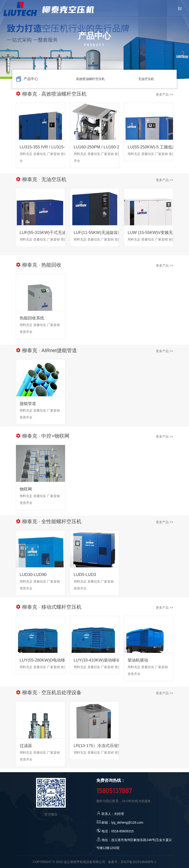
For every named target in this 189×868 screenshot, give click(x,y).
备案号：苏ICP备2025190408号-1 (132, 862)
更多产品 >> (165, 94)
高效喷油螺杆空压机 (90, 79)
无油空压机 (146, 79)
